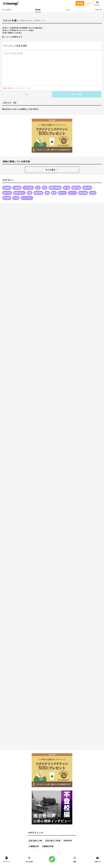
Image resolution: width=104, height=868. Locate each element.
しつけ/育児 (28, 188)
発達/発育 (87, 188)
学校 (45, 188)
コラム (68, 10)
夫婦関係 (7, 188)
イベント (73, 193)
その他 (16, 198)
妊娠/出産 (76, 188)
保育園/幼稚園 (55, 188)
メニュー (97, 3)
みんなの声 (6, 10)
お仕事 (93, 193)
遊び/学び (7, 193)
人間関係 (17, 188)
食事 (47, 193)
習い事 (66, 188)
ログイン (90, 3)
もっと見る (52, 170)
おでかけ (62, 193)
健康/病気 (38, 193)
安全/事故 (83, 193)
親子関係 (7, 198)
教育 (54, 193)
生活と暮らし (19, 193)
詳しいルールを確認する (12, 37)
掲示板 (38, 10)
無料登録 (80, 3)
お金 (38, 188)
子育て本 (98, 10)
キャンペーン (27, 198)
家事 (30, 193)
